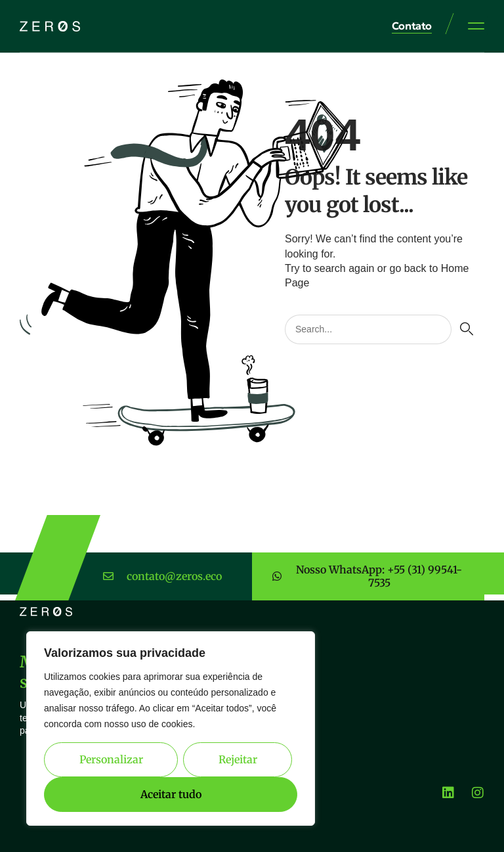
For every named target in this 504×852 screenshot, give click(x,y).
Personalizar (111, 759)
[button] (476, 26)
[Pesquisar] (466, 329)
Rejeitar (238, 759)
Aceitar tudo (171, 794)
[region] (171, 729)
